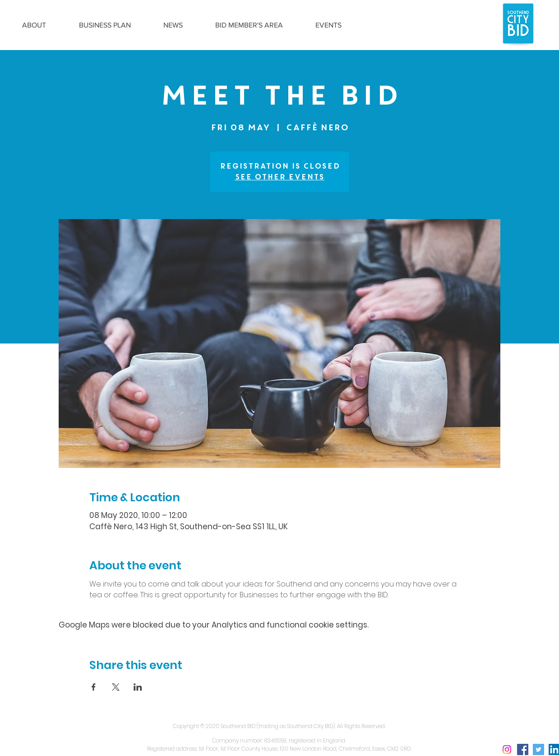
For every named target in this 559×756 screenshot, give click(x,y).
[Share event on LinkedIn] (138, 687)
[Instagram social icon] (507, 749)
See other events (279, 177)
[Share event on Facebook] (94, 687)
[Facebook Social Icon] (523, 749)
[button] (34, 25)
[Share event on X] (116, 687)
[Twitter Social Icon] (538, 749)
